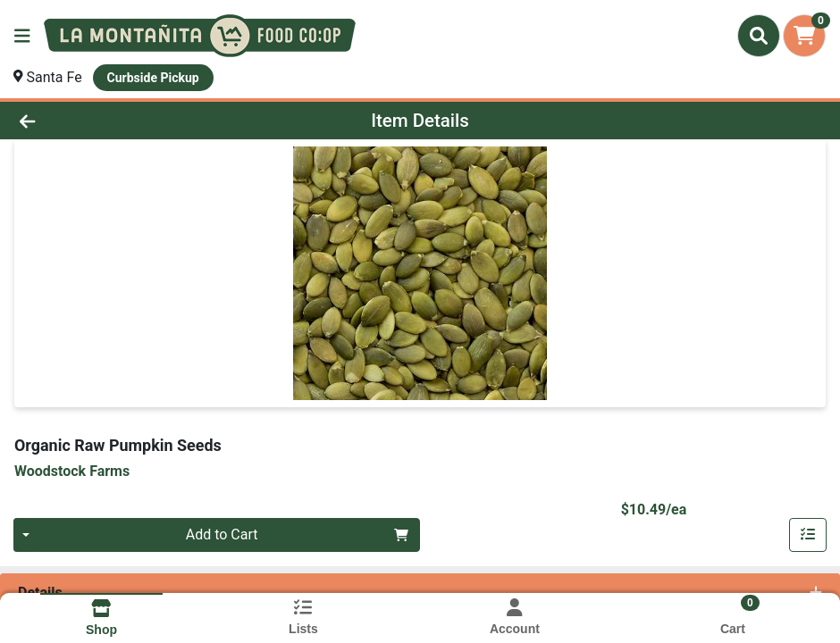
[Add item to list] (808, 535)
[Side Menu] (22, 36)
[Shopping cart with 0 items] (804, 36)
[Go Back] (116, 121)
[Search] (759, 36)
